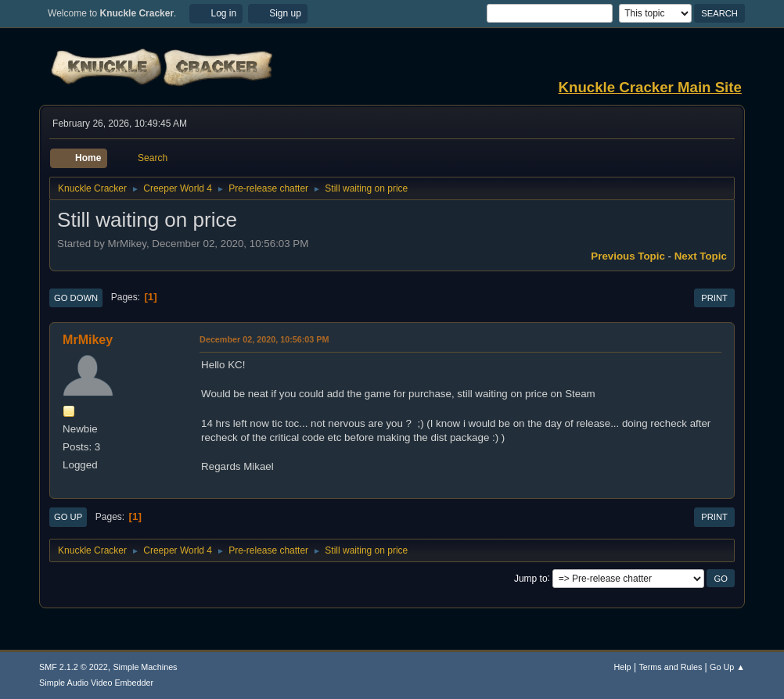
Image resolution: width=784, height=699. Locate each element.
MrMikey (88, 340)
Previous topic (628, 256)
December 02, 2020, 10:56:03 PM (264, 339)
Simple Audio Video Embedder (96, 683)
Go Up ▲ (727, 667)
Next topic (701, 256)
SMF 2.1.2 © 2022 (74, 667)
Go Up (68, 517)
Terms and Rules (670, 667)
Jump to (531, 578)
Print (714, 298)
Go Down (76, 298)
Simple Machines (145, 667)
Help (622, 667)
